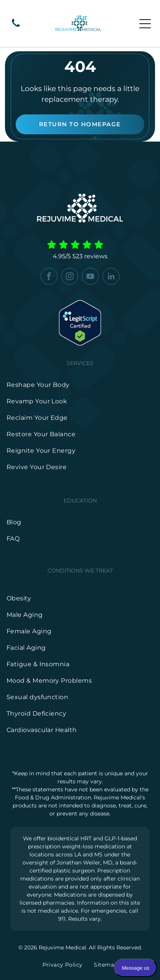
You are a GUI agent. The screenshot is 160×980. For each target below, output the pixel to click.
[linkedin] (111, 277)
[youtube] (90, 277)
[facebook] (49, 277)
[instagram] (70, 277)
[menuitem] (80, 385)
